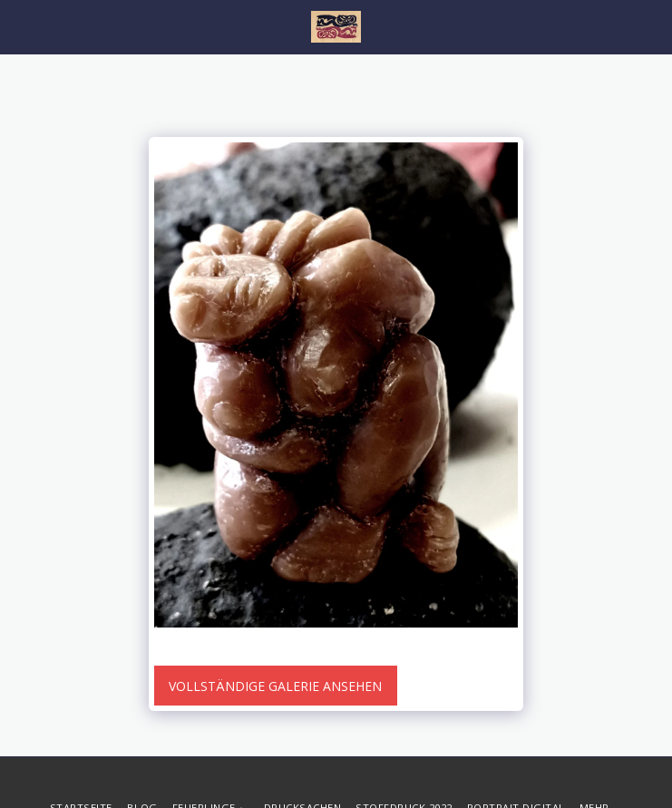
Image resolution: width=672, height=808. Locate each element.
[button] (20, 26)
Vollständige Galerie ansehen (275, 686)
